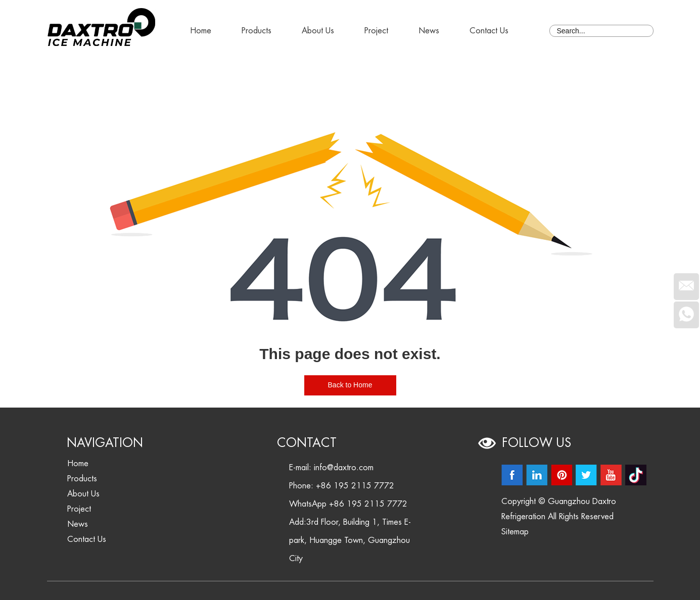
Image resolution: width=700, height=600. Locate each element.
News (429, 31)
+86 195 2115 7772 (368, 504)
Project (376, 31)
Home (201, 31)
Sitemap (515, 532)
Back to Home (350, 385)
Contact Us (489, 31)
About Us (318, 31)
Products (256, 31)
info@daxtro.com (344, 468)
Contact (307, 443)
